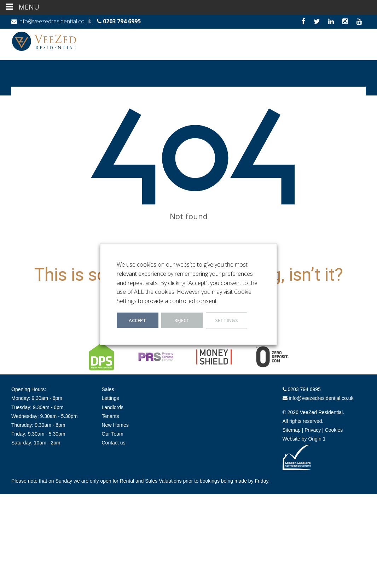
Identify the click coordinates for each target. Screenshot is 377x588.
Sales (108, 389)
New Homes (115, 425)
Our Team (113, 434)
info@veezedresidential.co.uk (55, 21)
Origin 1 (317, 439)
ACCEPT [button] (137, 320)
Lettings (111, 398)
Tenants (111, 416)
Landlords (113, 407)
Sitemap (292, 430)
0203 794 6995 (122, 21)
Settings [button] (227, 320)
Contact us (114, 443)
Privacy (313, 430)
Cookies (334, 430)
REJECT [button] (182, 320)
